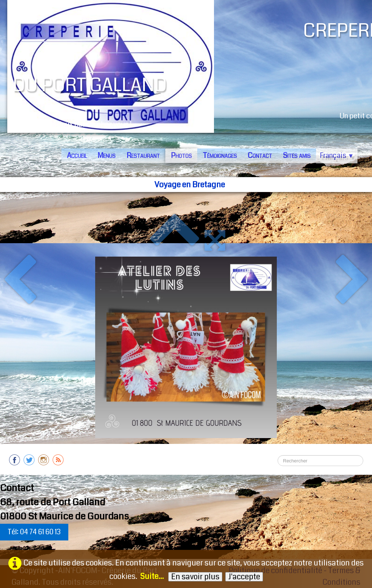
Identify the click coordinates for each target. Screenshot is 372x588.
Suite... (152, 576)
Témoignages (220, 156)
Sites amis (297, 156)
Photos (181, 156)
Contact (260, 156)
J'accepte (244, 577)
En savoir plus (195, 577)
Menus (107, 156)
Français (337, 156)
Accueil (77, 156)
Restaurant (143, 156)
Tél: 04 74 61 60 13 (34, 532)
